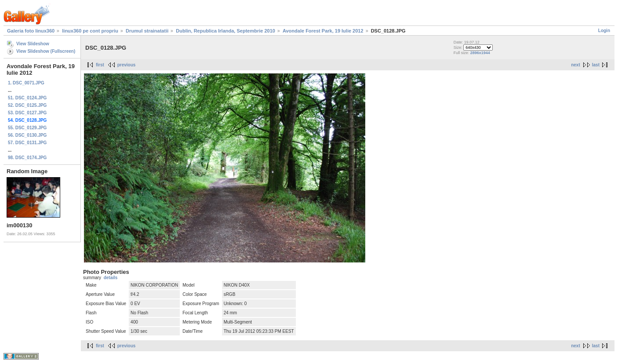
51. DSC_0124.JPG (27, 98)
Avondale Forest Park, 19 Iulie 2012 (323, 31)
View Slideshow (33, 44)
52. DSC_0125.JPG (27, 105)
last (596, 65)
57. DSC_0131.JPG (27, 143)
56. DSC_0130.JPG (27, 135)
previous (127, 65)
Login (604, 31)
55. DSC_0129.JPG (27, 128)
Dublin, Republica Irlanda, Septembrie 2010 (225, 31)
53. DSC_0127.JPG (27, 113)
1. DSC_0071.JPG (26, 83)
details (111, 278)
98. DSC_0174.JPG (27, 158)
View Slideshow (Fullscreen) (46, 51)
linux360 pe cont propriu (90, 31)
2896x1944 (480, 53)
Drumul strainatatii (147, 31)
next (576, 65)
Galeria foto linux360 (31, 31)
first (100, 65)
